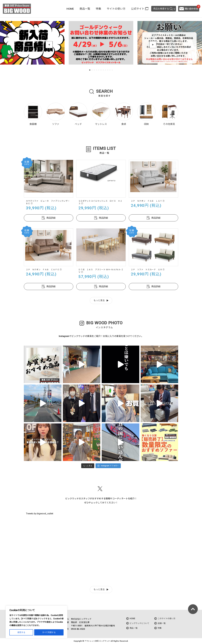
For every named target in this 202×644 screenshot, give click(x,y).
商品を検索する (163, 9)
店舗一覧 (162, 623)
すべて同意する (49, 632)
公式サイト (138, 9)
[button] (49, 45)
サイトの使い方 (116, 9)
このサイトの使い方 (167, 619)
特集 (98, 9)
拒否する (21, 632)
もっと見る (99, 300)
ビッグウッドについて (139, 623)
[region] (36, 622)
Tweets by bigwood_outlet (40, 514)
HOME (70, 9)
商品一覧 (85, 9)
